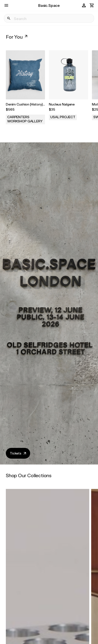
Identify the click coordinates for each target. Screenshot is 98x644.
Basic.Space (49, 5)
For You (17, 37)
